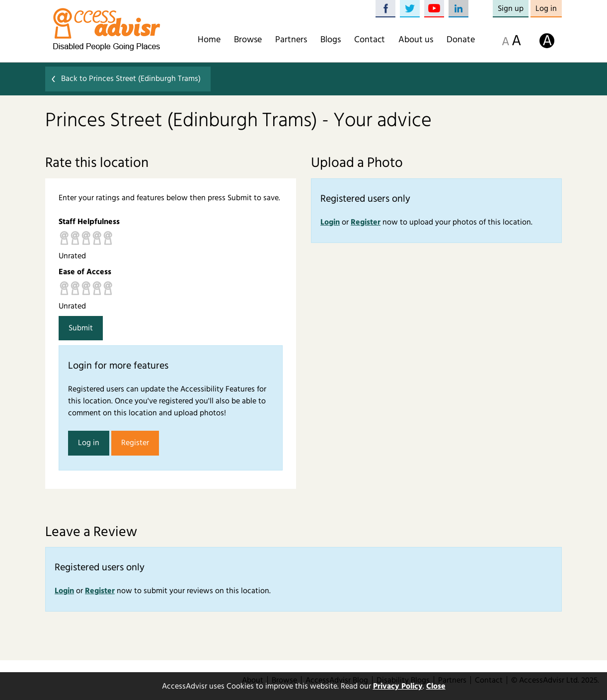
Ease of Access (85, 272)
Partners (291, 40)
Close (436, 686)
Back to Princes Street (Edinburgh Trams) (131, 78)
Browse (248, 40)
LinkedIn (458, 9)
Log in (546, 8)
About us (416, 40)
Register (135, 443)
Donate (461, 40)
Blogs (331, 40)
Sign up (511, 8)
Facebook (385, 9)
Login (330, 222)
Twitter (410, 9)
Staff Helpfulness (89, 222)
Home (209, 40)
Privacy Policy (398, 686)
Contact (370, 40)
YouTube (434, 9)
